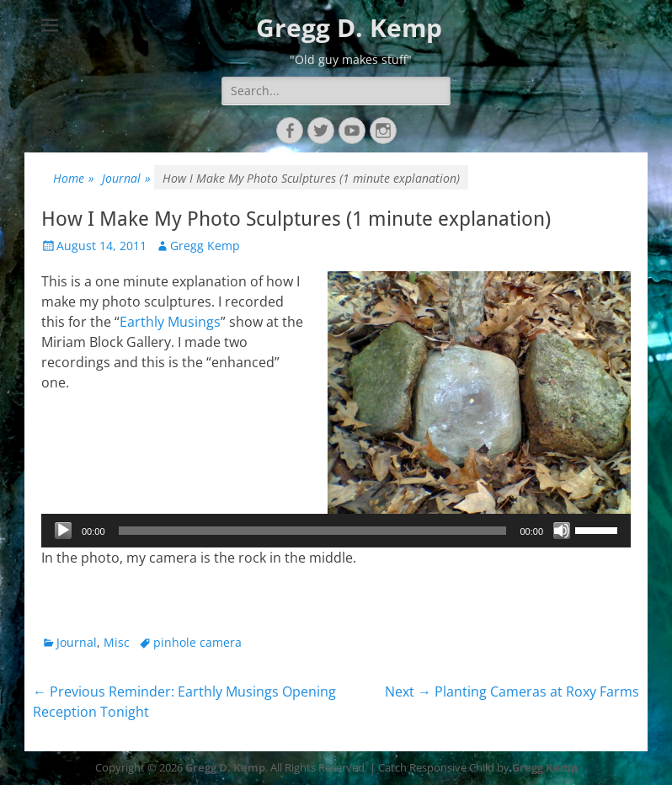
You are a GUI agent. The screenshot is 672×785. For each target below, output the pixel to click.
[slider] (313, 531)
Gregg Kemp (205, 246)
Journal (126, 178)
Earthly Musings (170, 322)
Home (74, 178)
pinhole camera (197, 642)
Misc (117, 642)
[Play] (63, 531)
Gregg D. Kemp (349, 27)
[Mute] (562, 531)
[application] (336, 531)
